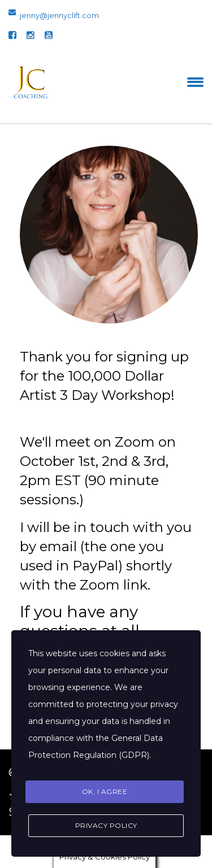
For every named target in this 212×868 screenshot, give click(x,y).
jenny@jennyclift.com (59, 15)
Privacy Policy (106, 825)
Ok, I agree (105, 791)
